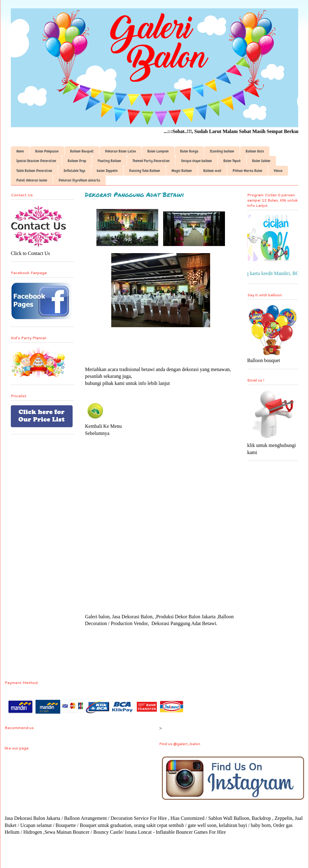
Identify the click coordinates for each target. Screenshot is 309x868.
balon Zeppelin (107, 171)
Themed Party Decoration (151, 161)
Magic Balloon (182, 171)
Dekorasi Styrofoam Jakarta (79, 180)
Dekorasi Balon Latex (121, 151)
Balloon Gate (255, 151)
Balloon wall (212, 171)
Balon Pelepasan (47, 151)
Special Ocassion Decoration (36, 161)
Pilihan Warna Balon (248, 171)
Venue (278, 171)
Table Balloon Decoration (34, 171)
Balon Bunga (189, 151)
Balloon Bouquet (82, 151)
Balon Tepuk (232, 161)
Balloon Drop (77, 161)
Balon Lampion (158, 151)
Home (20, 151)
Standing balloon (222, 151)
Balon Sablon (261, 161)
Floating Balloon (109, 161)
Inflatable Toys (74, 171)
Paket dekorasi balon (32, 180)
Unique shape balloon (197, 161)
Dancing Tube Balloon (145, 171)
